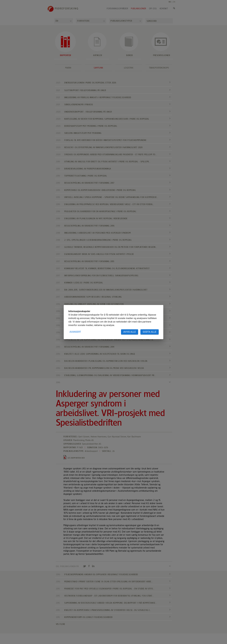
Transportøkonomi (159, 68)
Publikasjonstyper (121, 21)
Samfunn (98, 68)
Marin (68, 68)
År (57, 21)
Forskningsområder (117, 9)
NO (170, 2)
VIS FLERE (61, 624)
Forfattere (83, 21)
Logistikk (129, 68)
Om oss (153, 9)
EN (174, 2)
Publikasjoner (138, 9)
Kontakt (164, 9)
